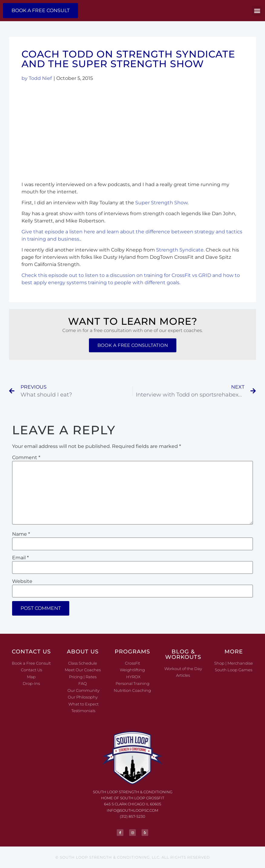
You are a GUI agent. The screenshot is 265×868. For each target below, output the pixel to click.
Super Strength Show (161, 203)
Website (22, 581)
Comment (26, 458)
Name (21, 534)
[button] (257, 11)
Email (20, 558)
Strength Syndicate (180, 250)
